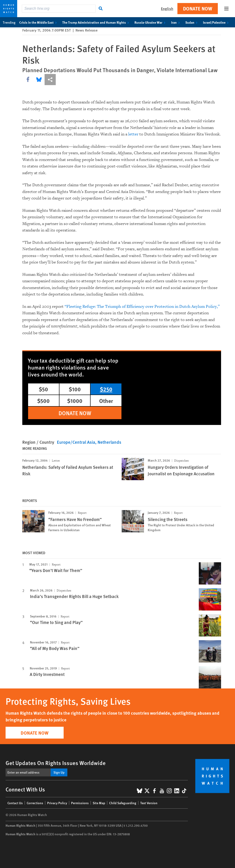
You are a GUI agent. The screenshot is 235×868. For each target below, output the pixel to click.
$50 (43, 389)
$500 (43, 401)
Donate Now (198, 8)
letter (133, 134)
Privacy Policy (57, 803)
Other (106, 401)
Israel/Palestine (217, 22)
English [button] (167, 8)
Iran (176, 22)
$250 (106, 389)
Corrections (35, 803)
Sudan (192, 22)
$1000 (75, 401)
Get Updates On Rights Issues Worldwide (56, 763)
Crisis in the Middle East (39, 22)
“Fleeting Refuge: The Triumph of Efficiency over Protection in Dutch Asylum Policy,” (142, 307)
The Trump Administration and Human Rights (96, 22)
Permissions (80, 803)
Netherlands (109, 442)
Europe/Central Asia (76, 442)
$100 (75, 389)
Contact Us (15, 803)
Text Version (149, 803)
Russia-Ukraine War (151, 22)
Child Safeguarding (123, 803)
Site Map (99, 803)
